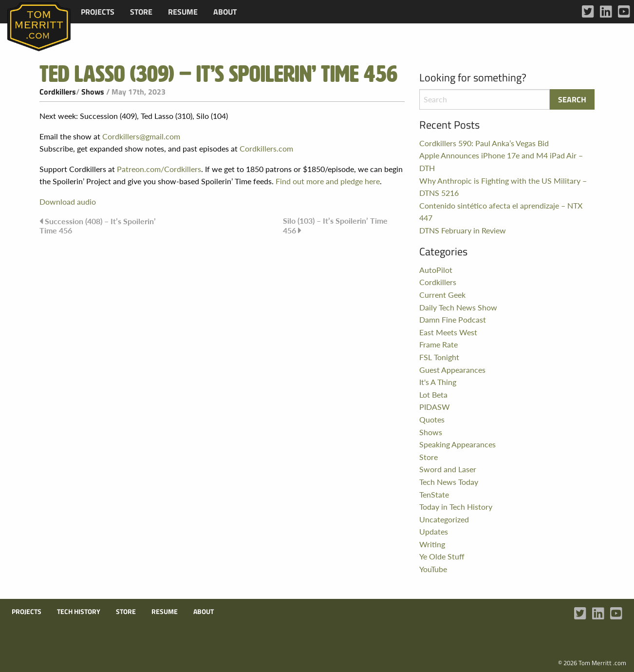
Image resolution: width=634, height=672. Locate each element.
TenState (434, 494)
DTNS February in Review (463, 230)
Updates (434, 531)
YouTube (433, 569)
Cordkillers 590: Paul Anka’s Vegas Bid (484, 143)
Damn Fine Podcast (453, 319)
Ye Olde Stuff (442, 556)
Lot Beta (433, 394)
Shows (93, 92)
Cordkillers (58, 92)
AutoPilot (436, 270)
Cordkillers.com (266, 148)
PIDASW (435, 407)
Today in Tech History (456, 507)
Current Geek (442, 295)
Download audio (68, 202)
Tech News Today (449, 482)
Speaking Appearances (457, 444)
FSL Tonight (439, 357)
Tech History (79, 612)
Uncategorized (444, 519)
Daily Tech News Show (458, 307)
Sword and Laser (448, 469)
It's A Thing (438, 382)
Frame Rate (438, 344)
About (225, 12)
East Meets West (448, 332)
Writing (432, 544)
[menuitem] (98, 12)
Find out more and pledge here (328, 181)
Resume (183, 12)
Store (141, 12)
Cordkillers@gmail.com (141, 136)
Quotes (432, 419)
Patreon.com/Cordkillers (159, 169)
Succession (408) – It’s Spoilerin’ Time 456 (98, 226)
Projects (98, 12)
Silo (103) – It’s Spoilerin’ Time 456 (335, 225)
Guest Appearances (452, 370)
